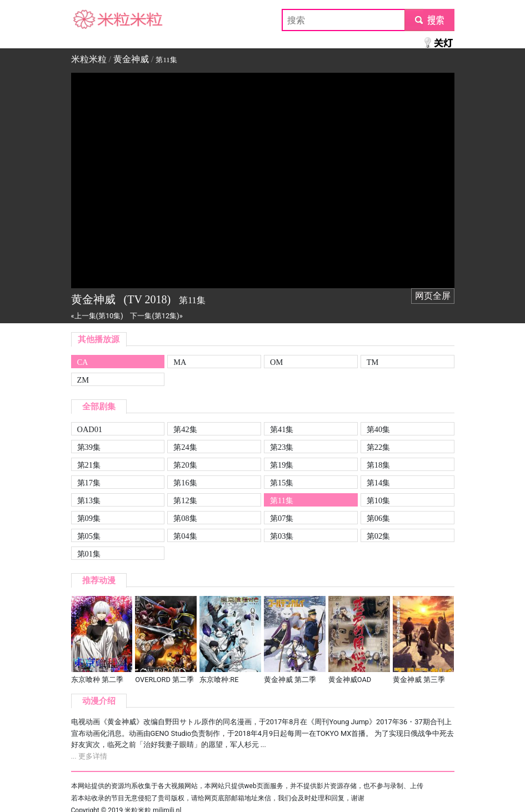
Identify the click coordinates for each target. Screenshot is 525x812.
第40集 (378, 429)
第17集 (89, 483)
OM (276, 362)
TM (373, 362)
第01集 (89, 554)
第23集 (282, 447)
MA (180, 362)
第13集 (89, 500)
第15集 (282, 483)
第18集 (378, 465)
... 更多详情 (89, 756)
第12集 (185, 500)
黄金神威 (131, 59)
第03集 (282, 536)
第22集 (378, 447)
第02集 (378, 536)
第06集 (378, 518)
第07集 (282, 518)
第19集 (282, 465)
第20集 (185, 465)
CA (83, 362)
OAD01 (90, 429)
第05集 (89, 536)
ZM (83, 380)
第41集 (282, 429)
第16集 (185, 483)
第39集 (89, 447)
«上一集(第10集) (97, 316)
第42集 (185, 429)
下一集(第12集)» (156, 316)
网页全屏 (433, 296)
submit (429, 20)
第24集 (185, 447)
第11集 (282, 500)
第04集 (185, 536)
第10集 (378, 500)
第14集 (378, 483)
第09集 (89, 518)
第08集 (185, 518)
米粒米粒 (89, 20)
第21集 (89, 465)
